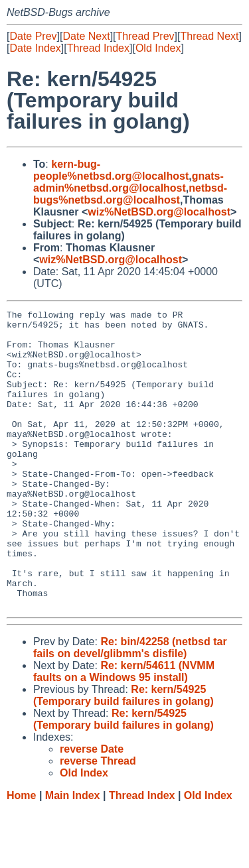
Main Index (73, 855)
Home (21, 855)
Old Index (158, 48)
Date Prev (33, 36)
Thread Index (98, 48)
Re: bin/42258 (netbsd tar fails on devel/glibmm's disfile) (130, 707)
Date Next (86, 36)
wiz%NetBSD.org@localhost (159, 212)
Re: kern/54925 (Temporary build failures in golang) (124, 755)
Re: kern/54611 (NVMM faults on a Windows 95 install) (124, 731)
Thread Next (209, 36)
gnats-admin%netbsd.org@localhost (128, 182)
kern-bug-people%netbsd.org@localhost (111, 170)
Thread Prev (145, 36)
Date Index (35, 48)
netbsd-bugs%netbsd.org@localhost (130, 194)
